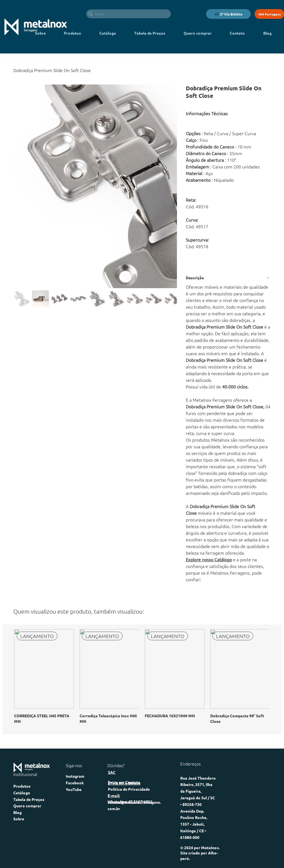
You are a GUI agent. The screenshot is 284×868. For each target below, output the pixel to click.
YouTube (74, 789)
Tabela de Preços (29, 799)
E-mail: (114, 795)
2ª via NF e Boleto (124, 783)
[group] (142, 679)
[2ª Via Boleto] (228, 14)
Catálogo (22, 793)
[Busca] (127, 14)
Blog (17, 812)
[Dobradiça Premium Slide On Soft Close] (52, 70)
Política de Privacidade (129, 789)
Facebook (75, 783)
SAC (112, 772)
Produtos (22, 786)
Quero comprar (27, 806)
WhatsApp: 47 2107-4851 (130, 802)
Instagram (75, 776)
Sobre (19, 819)
